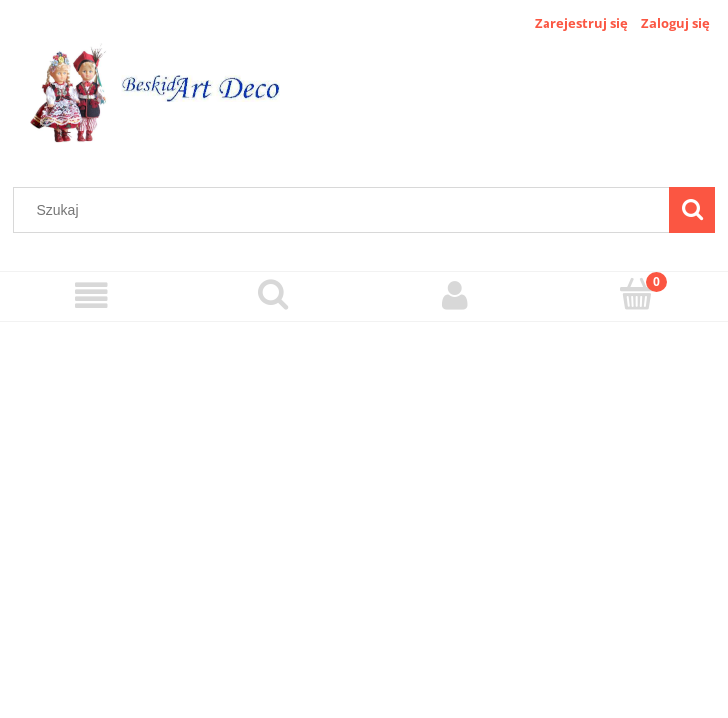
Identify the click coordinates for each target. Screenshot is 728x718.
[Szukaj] (692, 210)
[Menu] (91, 296)
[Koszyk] (638, 294)
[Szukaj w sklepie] (346, 210)
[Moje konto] (455, 296)
